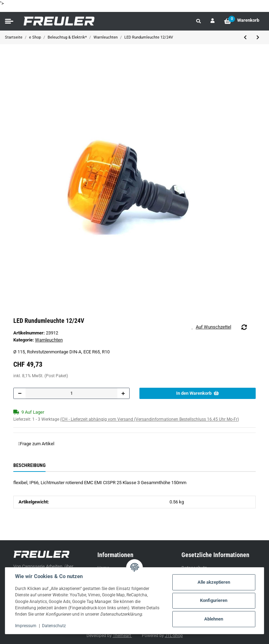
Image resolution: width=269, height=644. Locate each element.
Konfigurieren (214, 600)
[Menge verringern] (20, 393)
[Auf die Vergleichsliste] (244, 327)
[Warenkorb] (242, 21)
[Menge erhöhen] (123, 393)
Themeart (122, 635)
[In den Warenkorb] (198, 393)
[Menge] (71, 393)
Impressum (26, 626)
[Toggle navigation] (9, 21)
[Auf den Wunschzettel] (214, 327)
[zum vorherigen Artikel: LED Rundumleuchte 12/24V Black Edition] (245, 38)
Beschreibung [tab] (29, 465)
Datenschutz (54, 626)
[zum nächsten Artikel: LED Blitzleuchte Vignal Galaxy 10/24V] (258, 38)
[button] (198, 21)
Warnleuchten (49, 340)
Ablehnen (214, 619)
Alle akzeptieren (214, 582)
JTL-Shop (174, 635)
